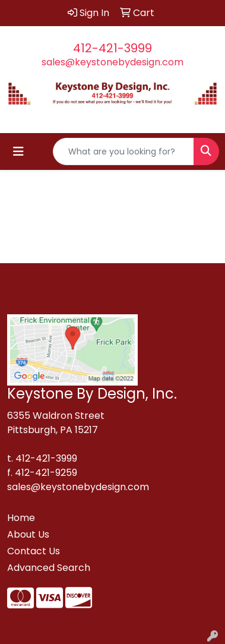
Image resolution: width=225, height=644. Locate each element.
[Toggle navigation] (18, 151)
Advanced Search (49, 568)
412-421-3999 (113, 48)
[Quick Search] (123, 151)
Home (21, 518)
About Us (28, 534)
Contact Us (34, 551)
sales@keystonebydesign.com (113, 62)
